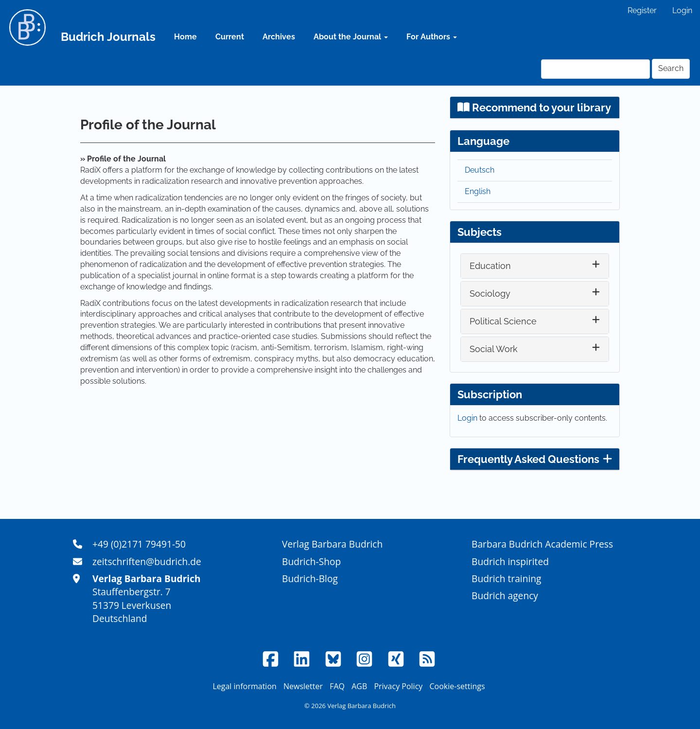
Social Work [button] (494, 349)
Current (230, 37)
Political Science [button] (503, 321)
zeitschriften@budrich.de (147, 561)
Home (185, 37)
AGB (359, 686)
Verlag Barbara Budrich (332, 544)
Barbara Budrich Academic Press (542, 544)
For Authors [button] (432, 37)
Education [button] (490, 266)
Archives (279, 37)
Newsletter (303, 686)
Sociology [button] (490, 293)
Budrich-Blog (310, 578)
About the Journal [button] (351, 37)
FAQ (337, 686)
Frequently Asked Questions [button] (535, 459)
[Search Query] (595, 69)
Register (642, 10)
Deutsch (480, 170)
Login (682, 10)
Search (671, 68)
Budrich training (507, 578)
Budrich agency (505, 596)
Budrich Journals (108, 37)
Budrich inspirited (510, 561)
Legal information (244, 686)
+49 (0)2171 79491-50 (139, 544)
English (478, 191)
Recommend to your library (534, 107)
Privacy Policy (398, 686)
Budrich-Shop (311, 561)
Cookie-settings (457, 686)
